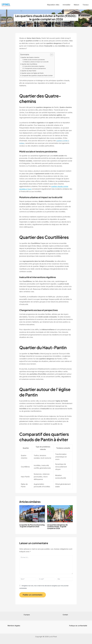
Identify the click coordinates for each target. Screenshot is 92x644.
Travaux (87, 5)
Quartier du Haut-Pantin (30, 72)
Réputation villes (60, 5)
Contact (65, 615)
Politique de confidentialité (78, 626)
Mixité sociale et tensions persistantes (36, 61)
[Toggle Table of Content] (54, 56)
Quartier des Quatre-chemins (31, 59)
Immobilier (72, 5)
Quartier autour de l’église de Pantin (34, 74)
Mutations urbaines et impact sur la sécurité (38, 63)
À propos (27, 615)
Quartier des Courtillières (30, 65)
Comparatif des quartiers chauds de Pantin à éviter (39, 77)
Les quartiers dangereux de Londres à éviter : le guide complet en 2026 (58, 528)
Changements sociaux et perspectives (37, 70)
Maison (80, 5)
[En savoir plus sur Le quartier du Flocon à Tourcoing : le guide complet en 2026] (32, 515)
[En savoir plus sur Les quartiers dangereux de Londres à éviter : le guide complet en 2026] (60, 515)
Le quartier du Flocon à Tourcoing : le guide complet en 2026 (31, 528)
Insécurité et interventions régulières (36, 68)
